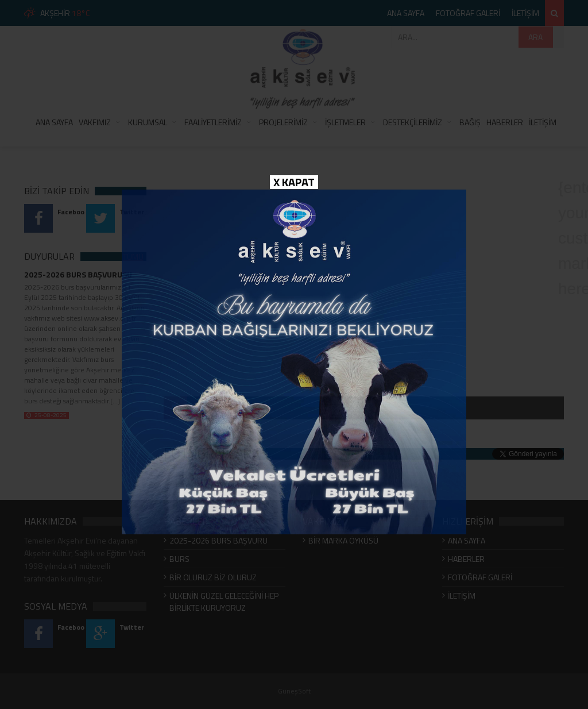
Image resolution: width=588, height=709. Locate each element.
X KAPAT (294, 182)
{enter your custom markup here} (571, 190)
